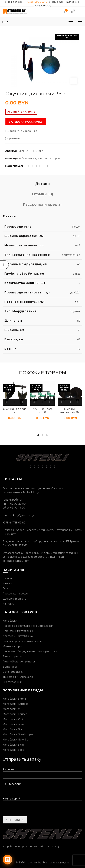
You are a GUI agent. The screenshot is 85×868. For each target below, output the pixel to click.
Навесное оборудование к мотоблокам (28, 626)
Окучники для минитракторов (41, 159)
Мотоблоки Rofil (13, 719)
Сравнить (13, 138)
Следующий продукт (80, 21)
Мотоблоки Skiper (14, 745)
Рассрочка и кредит (42, 204)
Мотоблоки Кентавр (16, 704)
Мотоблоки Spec (13, 750)
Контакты (9, 604)
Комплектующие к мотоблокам (22, 641)
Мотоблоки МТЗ (13, 709)
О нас (6, 588)
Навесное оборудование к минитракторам (30, 651)
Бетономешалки (13, 672)
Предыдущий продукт (71, 21)
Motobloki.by (33, 863)
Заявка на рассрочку (26, 122)
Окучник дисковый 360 (70, 411)
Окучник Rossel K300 (42, 411)
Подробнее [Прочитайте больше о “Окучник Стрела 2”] (7, 402)
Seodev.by (53, 846)
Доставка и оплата (14, 599)
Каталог (8, 583)
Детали (42, 184)
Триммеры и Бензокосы (18, 677)
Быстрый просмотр (15, 402)
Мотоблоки (10, 621)
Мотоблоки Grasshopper (18, 734)
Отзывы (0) (42, 194)
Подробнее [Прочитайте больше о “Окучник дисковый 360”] (62, 402)
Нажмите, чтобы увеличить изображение (74, 81)
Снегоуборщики (13, 682)
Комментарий (42, 805)
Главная (7, 578)
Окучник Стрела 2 (15, 411)
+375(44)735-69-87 (38, 2)
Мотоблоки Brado (14, 729)
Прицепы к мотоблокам (18, 631)
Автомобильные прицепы (19, 662)
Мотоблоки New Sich (16, 740)
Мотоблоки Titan (13, 724)
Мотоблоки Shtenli (14, 699)
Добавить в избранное (22, 131)
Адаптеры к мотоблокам (18, 636)
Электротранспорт (14, 656)
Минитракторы (12, 646)
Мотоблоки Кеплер (15, 714)
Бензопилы (10, 667)
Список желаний (66, 11)
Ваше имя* (42, 772)
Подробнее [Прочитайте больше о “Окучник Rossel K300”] (34, 402)
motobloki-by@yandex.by (18, 515)
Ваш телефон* (42, 787)
